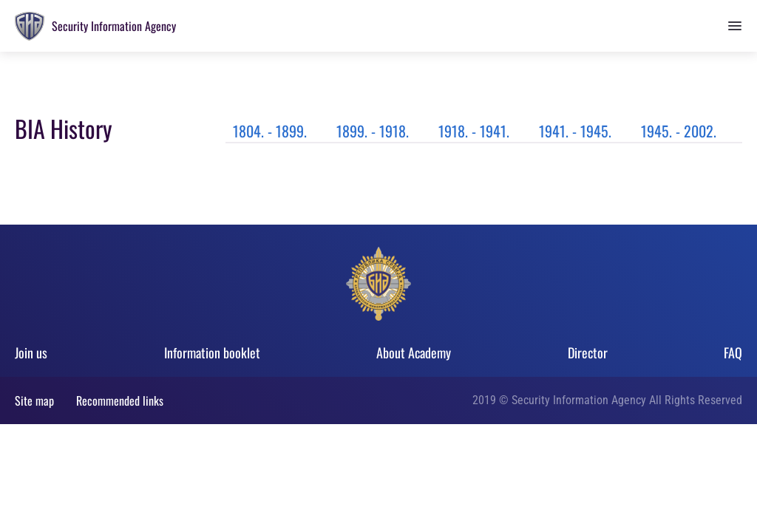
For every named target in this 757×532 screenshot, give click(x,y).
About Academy (414, 352)
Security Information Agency (114, 26)
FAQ (733, 352)
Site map (34, 400)
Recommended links (120, 400)
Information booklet (212, 352)
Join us (31, 352)
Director (588, 352)
